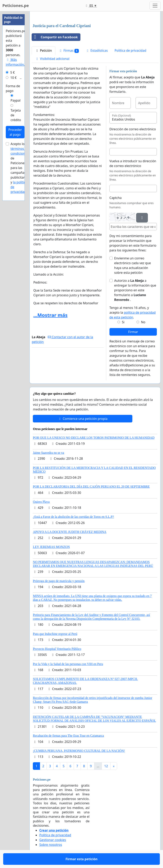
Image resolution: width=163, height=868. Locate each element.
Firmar (133, 332)
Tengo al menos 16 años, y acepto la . (133, 312)
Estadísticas (97, 50)
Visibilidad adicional (52, 59)
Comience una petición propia (83, 419)
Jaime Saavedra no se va (48, 453)
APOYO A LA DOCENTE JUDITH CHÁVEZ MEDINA (70, 532)
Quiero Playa (41, 502)
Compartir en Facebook (55, 37)
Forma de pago (13, 88)
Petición (43, 50)
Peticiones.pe (16, 5)
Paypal (16, 100)
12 (106, 766)
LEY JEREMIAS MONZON (51, 547)
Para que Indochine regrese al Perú (55, 634)
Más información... (16, 62)
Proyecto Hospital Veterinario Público (57, 649)
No (143, 322)
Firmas (69, 51)
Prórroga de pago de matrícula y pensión (59, 581)
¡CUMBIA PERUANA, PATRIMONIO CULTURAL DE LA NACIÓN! (79, 751)
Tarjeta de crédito (16, 115)
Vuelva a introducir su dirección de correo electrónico (133, 163)
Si (123, 322)
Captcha (116, 198)
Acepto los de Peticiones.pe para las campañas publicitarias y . (20, 168)
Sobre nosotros (51, 845)
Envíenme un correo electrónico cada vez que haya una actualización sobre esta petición (133, 265)
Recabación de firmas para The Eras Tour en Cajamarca (68, 736)
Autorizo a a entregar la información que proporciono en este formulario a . (135, 290)
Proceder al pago (15, 132)
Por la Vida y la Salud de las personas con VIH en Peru (68, 664)
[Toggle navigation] (155, 6)
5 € (13, 72)
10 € (14, 78)
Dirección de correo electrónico (133, 129)
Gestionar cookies (53, 840)
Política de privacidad (130, 50)
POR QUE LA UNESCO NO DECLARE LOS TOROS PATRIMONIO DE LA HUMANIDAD (94, 438)
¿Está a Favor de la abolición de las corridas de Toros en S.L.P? (73, 517)
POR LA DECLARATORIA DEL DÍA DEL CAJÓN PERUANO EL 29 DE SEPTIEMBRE (91, 487)
